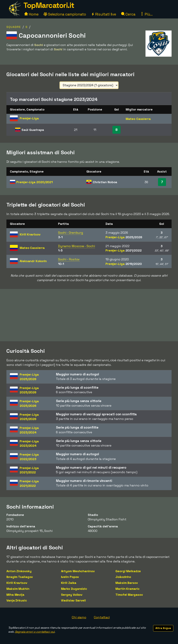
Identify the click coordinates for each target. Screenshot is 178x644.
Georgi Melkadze (128, 571)
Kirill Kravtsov (17, 583)
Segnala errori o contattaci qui (35, 632)
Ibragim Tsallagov (20, 577)
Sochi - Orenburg (71, 233)
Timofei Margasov (129, 595)
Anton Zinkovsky (19, 571)
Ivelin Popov (70, 577)
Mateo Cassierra (138, 119)
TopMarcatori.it (49, 5)
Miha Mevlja (15, 595)
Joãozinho (123, 577)
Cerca (128, 14)
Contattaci (102, 617)
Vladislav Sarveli (73, 600)
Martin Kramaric (128, 589)
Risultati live (104, 14)
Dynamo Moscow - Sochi (76, 246)
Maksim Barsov (127, 583)
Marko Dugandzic (74, 589)
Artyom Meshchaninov (78, 571)
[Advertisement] (89, 315)
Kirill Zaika (69, 583)
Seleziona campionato (65, 14)
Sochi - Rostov (69, 259)
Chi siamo (79, 617)
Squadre (14, 27)
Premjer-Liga (35, 182)
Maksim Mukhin (18, 589)
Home (31, 14)
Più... (146, 14)
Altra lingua (163, 628)
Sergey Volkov (72, 595)
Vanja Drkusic (17, 600)
